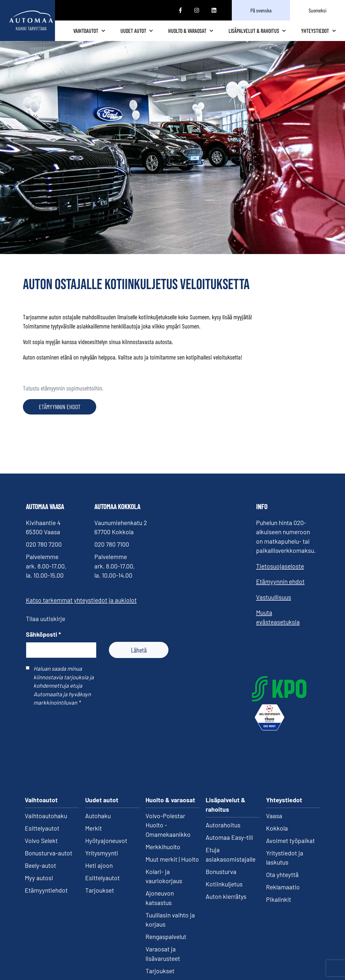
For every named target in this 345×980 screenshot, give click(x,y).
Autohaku (98, 824)
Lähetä (139, 658)
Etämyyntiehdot (46, 898)
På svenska (261, 10)
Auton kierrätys (226, 904)
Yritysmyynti (102, 861)
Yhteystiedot (318, 35)
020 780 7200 (44, 553)
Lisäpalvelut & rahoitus (266, 35)
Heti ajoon (99, 873)
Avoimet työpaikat (290, 849)
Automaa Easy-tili (229, 846)
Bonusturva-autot (49, 861)
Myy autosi (39, 886)
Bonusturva (221, 880)
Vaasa (274, 824)
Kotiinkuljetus (224, 892)
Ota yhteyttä (282, 883)
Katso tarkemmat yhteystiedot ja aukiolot (81, 608)
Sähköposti (43, 642)
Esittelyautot (42, 836)
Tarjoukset (100, 898)
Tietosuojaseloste (280, 574)
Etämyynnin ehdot (280, 590)
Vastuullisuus (274, 605)
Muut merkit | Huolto (172, 867)
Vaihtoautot (133, 35)
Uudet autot (175, 35)
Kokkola (277, 836)
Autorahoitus (223, 833)
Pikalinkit (279, 908)
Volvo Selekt (41, 849)
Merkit (94, 836)
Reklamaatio (283, 895)
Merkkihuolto (163, 855)
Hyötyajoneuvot (106, 849)
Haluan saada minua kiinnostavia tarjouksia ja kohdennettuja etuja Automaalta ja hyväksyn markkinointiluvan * (64, 694)
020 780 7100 (112, 553)
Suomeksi (318, 10)
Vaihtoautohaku (46, 824)
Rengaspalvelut (166, 945)
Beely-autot (40, 873)
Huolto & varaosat (216, 35)
